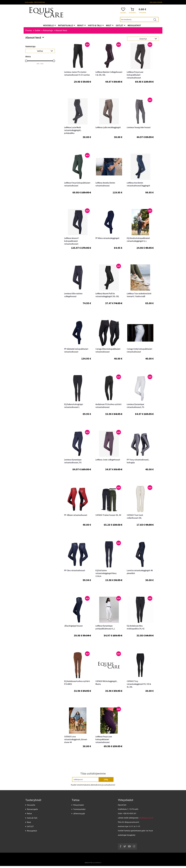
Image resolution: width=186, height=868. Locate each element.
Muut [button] (110, 25)
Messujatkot (32, 833)
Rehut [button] (81, 25)
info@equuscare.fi (146, 820)
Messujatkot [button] (134, 25)
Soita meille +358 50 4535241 (35, 2)
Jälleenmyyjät (79, 816)
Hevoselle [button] (49, 25)
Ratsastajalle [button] (67, 25)
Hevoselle (31, 807)
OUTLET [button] (121, 25)
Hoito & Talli (32, 820)
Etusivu (29, 32)
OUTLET (30, 828)
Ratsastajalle (32, 811)
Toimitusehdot (79, 811)
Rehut (29, 816)
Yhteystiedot (79, 807)
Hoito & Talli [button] (96, 25)
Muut (29, 824)
